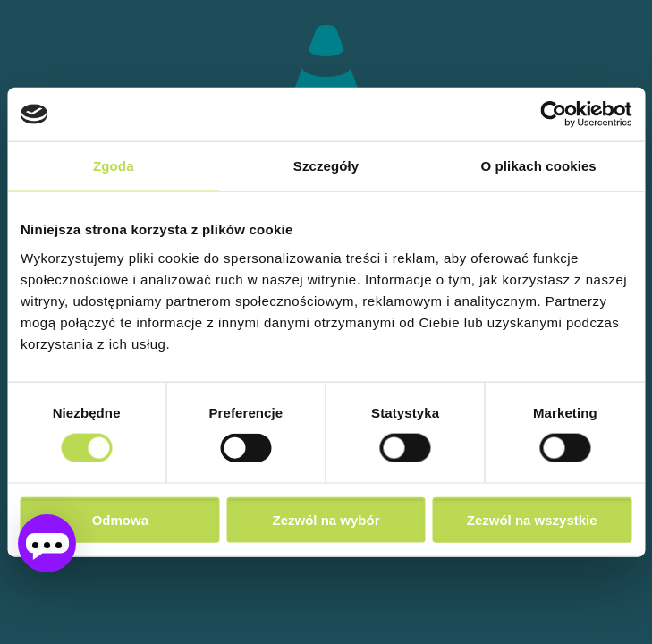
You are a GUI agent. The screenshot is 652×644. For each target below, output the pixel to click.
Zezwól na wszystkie (532, 519)
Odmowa (120, 519)
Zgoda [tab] (114, 166)
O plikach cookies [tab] (539, 166)
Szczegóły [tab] (326, 166)
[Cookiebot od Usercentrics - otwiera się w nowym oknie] (553, 114)
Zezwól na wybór (326, 519)
